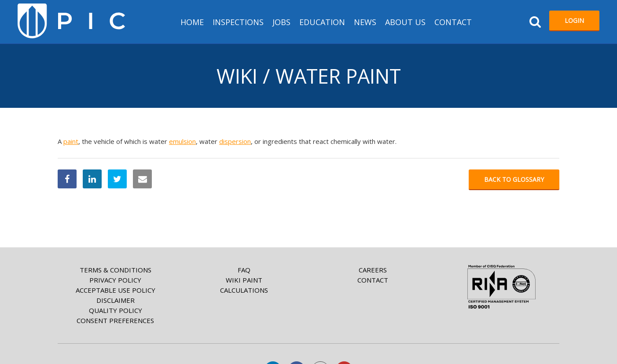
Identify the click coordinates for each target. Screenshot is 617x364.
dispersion (235, 141)
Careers (373, 270)
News (365, 22)
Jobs (281, 22)
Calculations (244, 290)
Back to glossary (514, 179)
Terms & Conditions (116, 270)
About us (405, 22)
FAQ (244, 270)
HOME (192, 22)
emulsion (182, 141)
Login (574, 20)
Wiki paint (244, 280)
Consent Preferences (115, 320)
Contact (453, 22)
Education (322, 22)
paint (71, 141)
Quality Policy (116, 310)
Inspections (238, 22)
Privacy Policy (115, 280)
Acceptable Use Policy (116, 290)
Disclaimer (116, 300)
